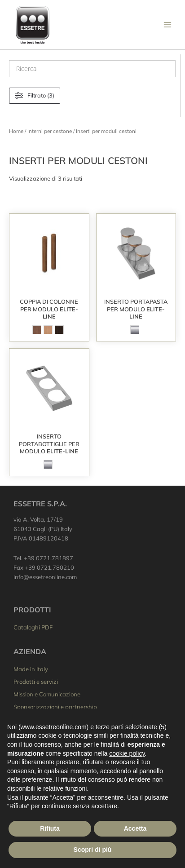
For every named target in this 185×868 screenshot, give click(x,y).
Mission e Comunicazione (47, 694)
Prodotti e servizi (36, 682)
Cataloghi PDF (33, 627)
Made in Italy (31, 669)
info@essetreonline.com (45, 577)
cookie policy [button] (127, 753)
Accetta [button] (135, 828)
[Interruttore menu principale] (167, 25)
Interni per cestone (50, 131)
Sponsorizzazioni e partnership (55, 707)
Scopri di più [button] (93, 850)
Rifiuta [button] (50, 828)
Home (16, 131)
